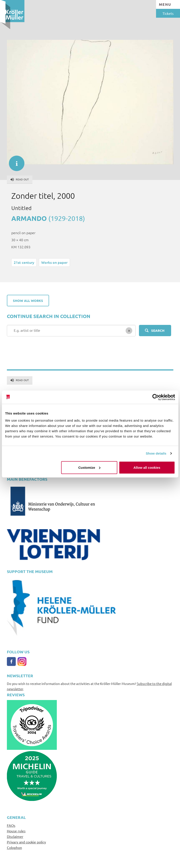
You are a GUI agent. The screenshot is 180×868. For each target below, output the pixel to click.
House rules (16, 831)
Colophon (14, 847)
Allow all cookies (147, 467)
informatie (14, 161)
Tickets (168, 13)
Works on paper (54, 262)
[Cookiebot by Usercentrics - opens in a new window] (155, 397)
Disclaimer (15, 836)
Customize (89, 467)
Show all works (28, 301)
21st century (24, 262)
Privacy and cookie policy (26, 842)
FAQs (11, 825)
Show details (156, 453)
